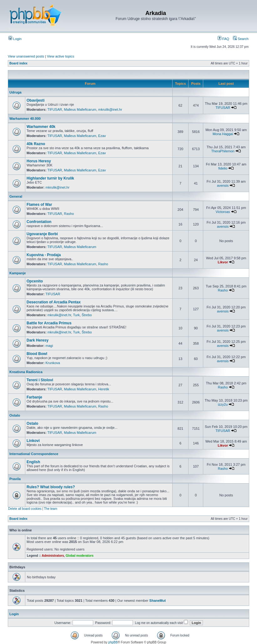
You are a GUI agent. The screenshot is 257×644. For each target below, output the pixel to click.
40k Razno (36, 144)
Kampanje (18, 273)
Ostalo (15, 415)
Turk (77, 315)
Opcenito (35, 281)
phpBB (113, 642)
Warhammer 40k (41, 127)
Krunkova (53, 363)
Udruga (15, 92)
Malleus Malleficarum (80, 109)
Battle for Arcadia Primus (49, 323)
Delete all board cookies (25, 509)
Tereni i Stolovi (40, 380)
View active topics (60, 56)
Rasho (69, 214)
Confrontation (39, 222)
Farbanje (34, 397)
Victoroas (223, 212)
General (16, 196)
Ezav (102, 136)
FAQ (223, 39)
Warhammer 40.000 (25, 119)
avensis (223, 185)
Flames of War (39, 205)
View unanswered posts (26, 56)
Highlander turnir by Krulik (50, 178)
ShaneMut (158, 601)
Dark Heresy (38, 340)
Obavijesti (35, 100)
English (33, 462)
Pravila (15, 479)
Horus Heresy (39, 161)
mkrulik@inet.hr (110, 109)
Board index (18, 63)
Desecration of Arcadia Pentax (54, 302)
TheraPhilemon (223, 151)
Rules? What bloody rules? (51, 487)
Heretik (104, 389)
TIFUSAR (55, 109)
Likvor (223, 262)
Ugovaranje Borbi (42, 234)
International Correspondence (34, 454)
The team (51, 509)
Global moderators (80, 556)
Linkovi (33, 441)
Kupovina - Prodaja (44, 255)
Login (15, 39)
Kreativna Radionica (26, 372)
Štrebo (87, 315)
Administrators (53, 556)
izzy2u (223, 404)
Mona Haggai (223, 134)
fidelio (223, 168)
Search (241, 39)
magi (49, 346)
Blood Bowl (37, 354)
